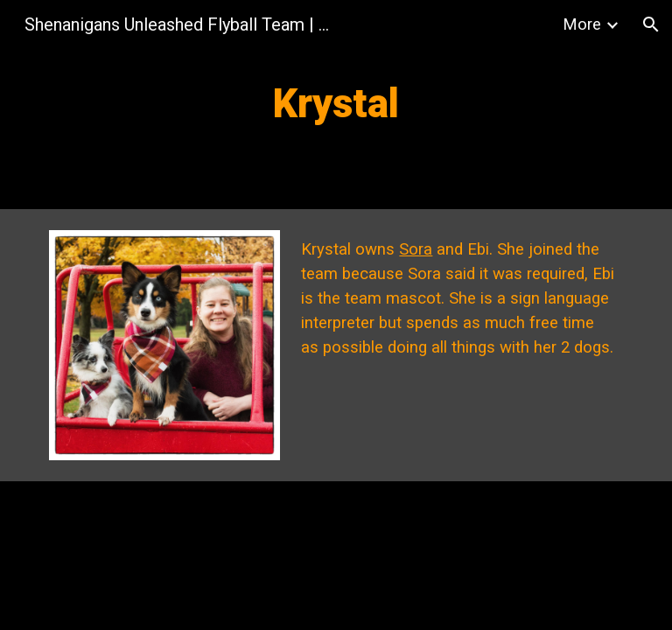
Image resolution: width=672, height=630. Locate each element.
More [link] (582, 24)
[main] (336, 105)
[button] (651, 24)
